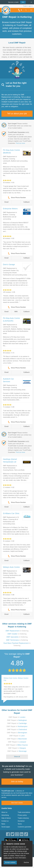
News (3, 824)
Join (22, 2)
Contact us (5, 821)
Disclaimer (21, 821)
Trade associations (24, 812)
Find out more (20, 143)
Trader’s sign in (28, 6)
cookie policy (8, 858)
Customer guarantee (25, 827)
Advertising (5, 815)
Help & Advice (6, 818)
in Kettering (17, 631)
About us (4, 812)
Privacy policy (22, 815)
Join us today (17, 781)
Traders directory (23, 818)
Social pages (6, 827)
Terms (20, 824)
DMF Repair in (17, 717)
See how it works (17, 803)
